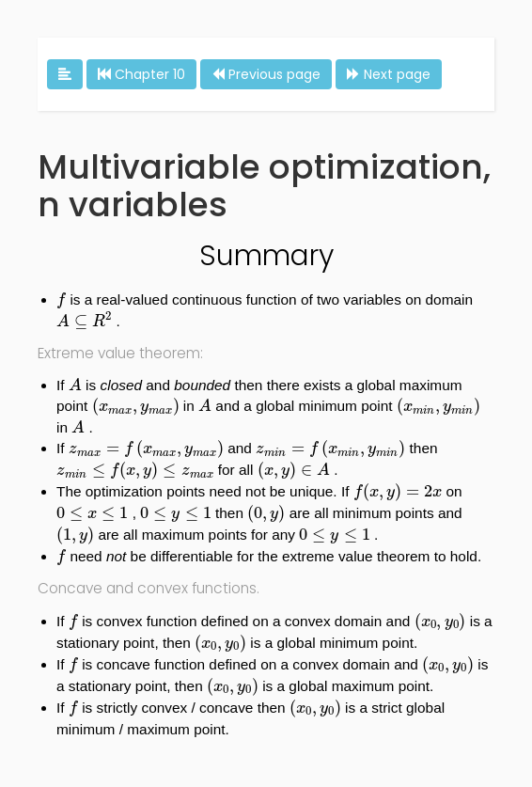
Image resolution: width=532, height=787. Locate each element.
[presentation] (61, 301)
